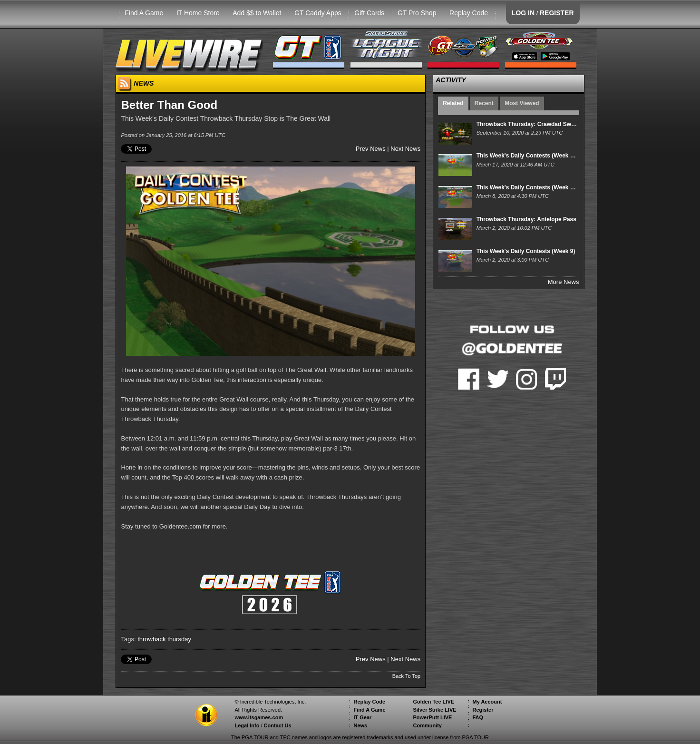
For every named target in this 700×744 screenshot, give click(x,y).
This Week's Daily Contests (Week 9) (526, 251)
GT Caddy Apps (318, 13)
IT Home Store (198, 13)
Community (427, 725)
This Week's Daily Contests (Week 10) (528, 187)
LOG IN (523, 13)
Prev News (371, 149)
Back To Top (407, 676)
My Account (487, 702)
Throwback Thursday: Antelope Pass (526, 219)
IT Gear (362, 717)
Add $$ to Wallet (257, 13)
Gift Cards (369, 13)
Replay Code (469, 13)
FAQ (478, 717)
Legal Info (247, 725)
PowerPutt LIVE (432, 717)
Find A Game (144, 13)
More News (564, 282)
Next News (405, 149)
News (360, 725)
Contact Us (278, 725)
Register (483, 710)
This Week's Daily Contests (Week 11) (528, 156)
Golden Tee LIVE (433, 702)
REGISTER (557, 13)
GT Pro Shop (417, 13)
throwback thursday (164, 639)
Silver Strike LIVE (434, 710)
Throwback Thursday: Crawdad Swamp (530, 124)
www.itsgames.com (259, 717)
